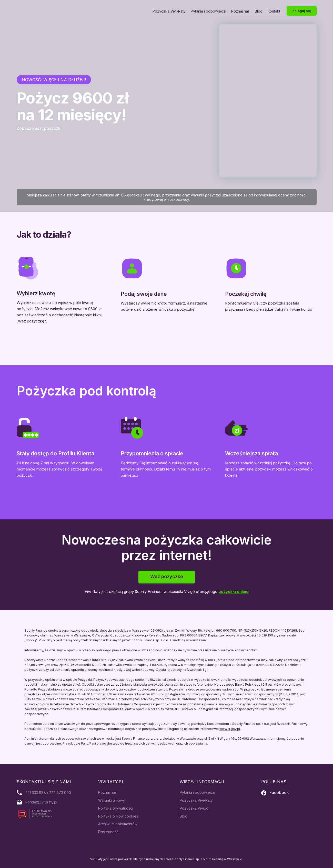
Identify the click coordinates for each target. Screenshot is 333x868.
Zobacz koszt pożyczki (39, 128)
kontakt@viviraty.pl (41, 802)
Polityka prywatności (116, 808)
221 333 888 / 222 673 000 (48, 793)
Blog (259, 11)
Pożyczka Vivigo (194, 808)
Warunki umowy (112, 800)
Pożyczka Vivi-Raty (169, 11)
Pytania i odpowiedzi (208, 11)
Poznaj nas (240, 11)
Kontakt (274, 11)
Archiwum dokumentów (118, 824)
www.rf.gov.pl (230, 729)
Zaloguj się (302, 11)
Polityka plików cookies (118, 816)
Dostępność (108, 832)
